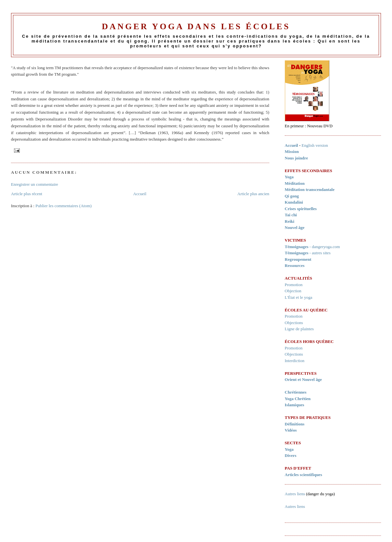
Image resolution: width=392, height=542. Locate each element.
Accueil (140, 194)
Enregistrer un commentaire (35, 184)
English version (315, 145)
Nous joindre (297, 158)
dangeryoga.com (326, 247)
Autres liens (295, 494)
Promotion (294, 285)
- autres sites (308, 253)
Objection (293, 291)
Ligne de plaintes (299, 329)
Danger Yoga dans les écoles (196, 26)
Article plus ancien (253, 194)
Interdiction (295, 361)
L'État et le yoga (299, 297)
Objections (294, 323)
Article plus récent (27, 194)
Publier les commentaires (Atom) (63, 206)
